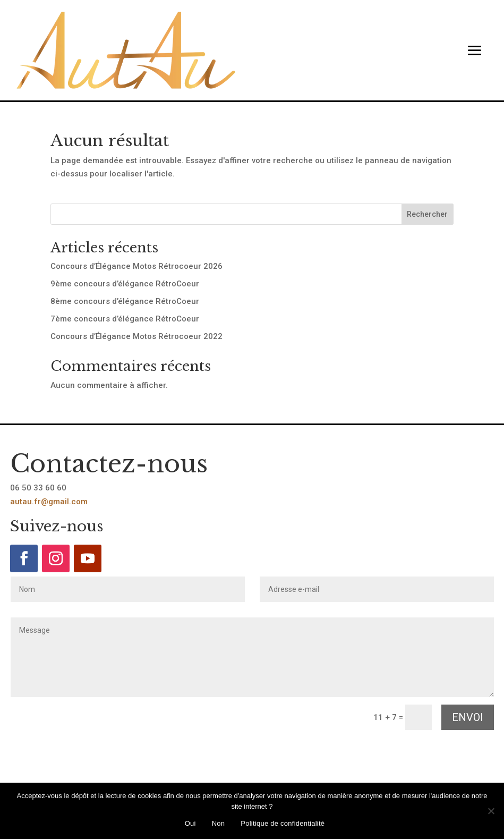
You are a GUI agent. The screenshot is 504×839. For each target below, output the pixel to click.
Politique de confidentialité (283, 823)
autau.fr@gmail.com (49, 502)
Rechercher (427, 214)
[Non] (491, 811)
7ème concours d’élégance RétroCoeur (125, 319)
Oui (190, 823)
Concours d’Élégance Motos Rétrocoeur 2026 (136, 266)
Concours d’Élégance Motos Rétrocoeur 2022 (136, 336)
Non (219, 823)
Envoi (468, 717)
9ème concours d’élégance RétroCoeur (125, 284)
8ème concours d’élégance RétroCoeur (125, 301)
